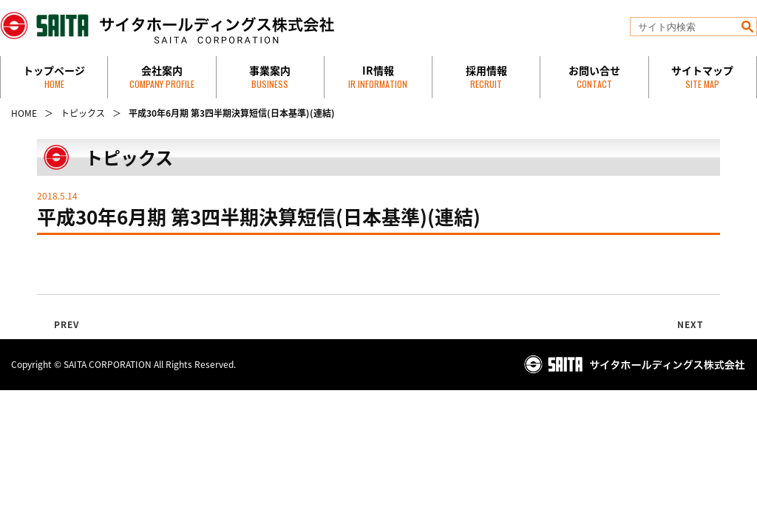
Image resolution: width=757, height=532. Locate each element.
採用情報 (486, 76)
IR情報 (378, 76)
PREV (67, 324)
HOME (24, 113)
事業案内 (270, 76)
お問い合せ (594, 76)
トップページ (54, 76)
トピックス (83, 113)
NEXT (691, 324)
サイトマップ (702, 76)
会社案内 (162, 76)
